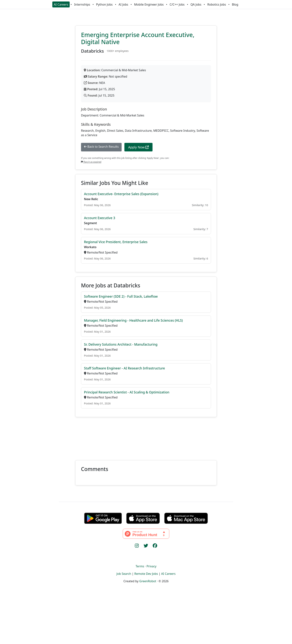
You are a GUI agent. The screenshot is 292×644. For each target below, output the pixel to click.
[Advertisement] (146, 436)
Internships (82, 4)
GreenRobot (148, 581)
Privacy (151, 566)
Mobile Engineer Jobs (149, 4)
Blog (235, 4)
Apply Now (138, 147)
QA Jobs (196, 4)
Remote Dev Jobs (146, 574)
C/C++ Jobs (177, 4)
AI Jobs (123, 4)
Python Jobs (104, 4)
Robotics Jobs (217, 4)
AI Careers (61, 4)
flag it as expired (91, 162)
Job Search (124, 574)
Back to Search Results (101, 147)
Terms (140, 566)
